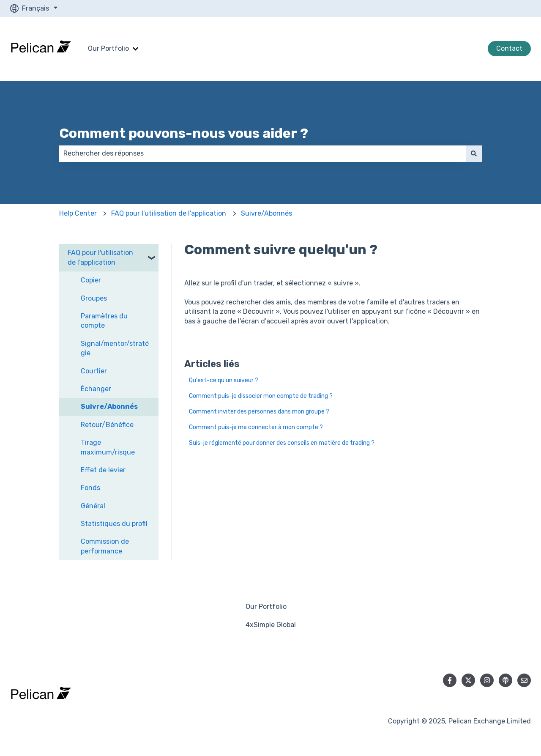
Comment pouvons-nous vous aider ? (184, 133)
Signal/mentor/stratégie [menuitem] (115, 348)
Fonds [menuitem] (90, 488)
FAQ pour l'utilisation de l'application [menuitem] (100, 257)
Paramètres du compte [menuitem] (104, 321)
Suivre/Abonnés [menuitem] (109, 407)
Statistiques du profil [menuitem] (114, 524)
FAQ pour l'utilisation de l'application (169, 213)
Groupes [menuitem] (94, 298)
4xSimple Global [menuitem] (271, 625)
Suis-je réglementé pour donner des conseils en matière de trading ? (282, 443)
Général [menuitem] (93, 506)
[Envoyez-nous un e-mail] (524, 680)
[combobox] (262, 153)
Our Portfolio (108, 48)
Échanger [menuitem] (96, 389)
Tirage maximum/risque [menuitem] (108, 447)
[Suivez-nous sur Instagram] (487, 680)
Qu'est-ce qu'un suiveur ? (224, 380)
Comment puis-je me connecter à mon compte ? (256, 427)
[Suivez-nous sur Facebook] (450, 680)
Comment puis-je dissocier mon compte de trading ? (261, 396)
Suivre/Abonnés (266, 213)
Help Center (78, 213)
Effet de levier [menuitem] (103, 470)
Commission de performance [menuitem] (105, 546)
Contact (509, 48)
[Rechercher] (474, 153)
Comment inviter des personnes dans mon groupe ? (259, 412)
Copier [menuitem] (91, 280)
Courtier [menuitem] (94, 371)
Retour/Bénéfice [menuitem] (107, 425)
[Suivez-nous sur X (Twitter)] (468, 680)
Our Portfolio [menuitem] (266, 607)
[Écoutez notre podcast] (505, 680)
